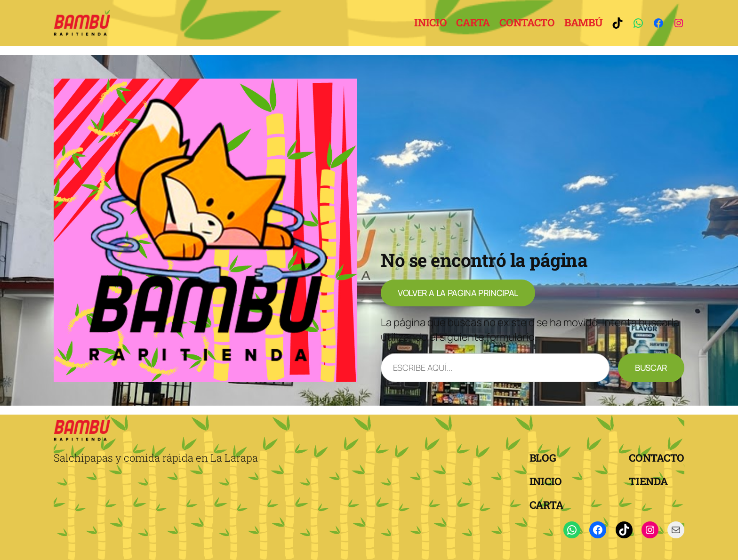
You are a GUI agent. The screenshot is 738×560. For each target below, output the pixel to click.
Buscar (651, 368)
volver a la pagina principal (458, 293)
